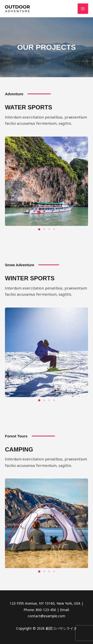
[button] (39, 229)
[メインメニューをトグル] (83, 9)
